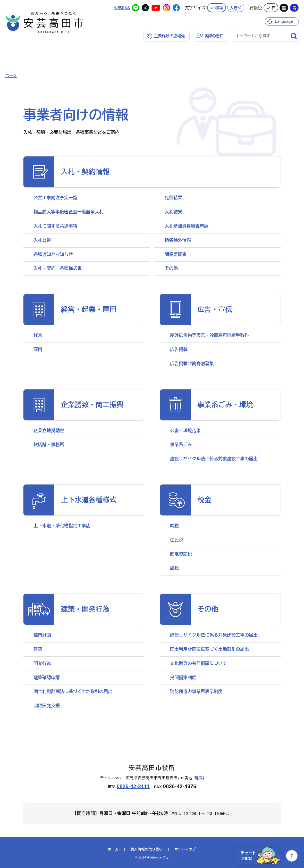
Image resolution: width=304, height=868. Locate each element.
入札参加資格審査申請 (187, 226)
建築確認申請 (47, 678)
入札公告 (42, 240)
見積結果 (173, 198)
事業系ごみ (181, 445)
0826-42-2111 (133, 786)
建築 (38, 649)
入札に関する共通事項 (55, 226)
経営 (38, 335)
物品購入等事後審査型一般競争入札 (69, 212)
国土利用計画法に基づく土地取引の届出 (73, 692)
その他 (171, 268)
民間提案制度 (183, 678)
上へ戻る (292, 856)
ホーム (11, 76)
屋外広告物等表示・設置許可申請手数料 (209, 335)
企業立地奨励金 (49, 431)
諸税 (174, 568)
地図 (199, 778)
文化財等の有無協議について (199, 663)
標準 (219, 8)
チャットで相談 (261, 856)
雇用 (38, 350)
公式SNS (122, 8)
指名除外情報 (178, 240)
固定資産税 (181, 554)
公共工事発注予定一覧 (55, 198)
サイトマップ (185, 849)
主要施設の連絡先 (170, 36)
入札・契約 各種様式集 (58, 268)
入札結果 (173, 212)
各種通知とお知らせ (53, 254)
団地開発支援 (47, 706)
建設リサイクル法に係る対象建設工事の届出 (214, 459)
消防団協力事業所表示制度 (196, 692)
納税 (174, 526)
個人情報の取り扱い (147, 849)
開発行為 (42, 663)
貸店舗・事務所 (49, 445)
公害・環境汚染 (185, 431)
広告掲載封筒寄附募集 (192, 364)
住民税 (177, 540)
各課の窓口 (214, 36)
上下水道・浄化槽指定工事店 (62, 526)
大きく (236, 8)
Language (284, 21)
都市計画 (42, 635)
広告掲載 (179, 350)
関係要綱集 (176, 254)
